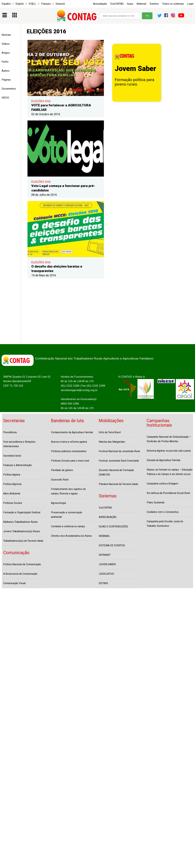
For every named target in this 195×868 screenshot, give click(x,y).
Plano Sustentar (156, 502)
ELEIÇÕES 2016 (41, 101)
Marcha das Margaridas (112, 442)
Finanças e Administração (18, 465)
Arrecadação (100, 4)
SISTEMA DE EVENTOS (112, 545)
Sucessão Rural (60, 480)
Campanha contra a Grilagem (162, 484)
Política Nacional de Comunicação (22, 564)
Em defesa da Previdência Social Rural (168, 493)
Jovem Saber (135, 69)
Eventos (154, 4)
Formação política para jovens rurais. (135, 82)
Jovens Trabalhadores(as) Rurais (22, 531)
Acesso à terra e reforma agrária (69, 442)
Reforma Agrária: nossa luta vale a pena (169, 451)
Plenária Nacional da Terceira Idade (118, 484)
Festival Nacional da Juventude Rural (119, 451)
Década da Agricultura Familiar (164, 460)
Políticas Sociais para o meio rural (70, 461)
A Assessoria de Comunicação (20, 574)
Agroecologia (58, 503)
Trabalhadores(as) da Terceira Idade (23, 541)
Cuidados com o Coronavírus (163, 512)
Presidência (10, 432)
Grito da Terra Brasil (110, 432)
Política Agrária (12, 475)
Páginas (6, 80)
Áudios (6, 71)
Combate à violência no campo (68, 526)
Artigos (6, 53)
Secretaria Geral (12, 456)
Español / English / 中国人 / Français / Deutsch (33, 4)
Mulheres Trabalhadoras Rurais (20, 522)
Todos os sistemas (173, 4)
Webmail (141, 4)
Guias (130, 4)
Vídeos (6, 44)
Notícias (6, 35)
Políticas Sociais (13, 503)
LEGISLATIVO (106, 574)
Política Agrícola (12, 484)
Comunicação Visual (14, 583)
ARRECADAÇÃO (108, 517)
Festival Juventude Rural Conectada (119, 461)
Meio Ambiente (12, 494)
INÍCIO (5, 98)
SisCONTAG (117, 4)
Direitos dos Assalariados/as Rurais (71, 536)
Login (190, 4)
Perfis (5, 62)
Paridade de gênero (62, 470)
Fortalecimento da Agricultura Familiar (72, 432)
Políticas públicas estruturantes (69, 451)
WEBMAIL (104, 536)
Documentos (9, 89)
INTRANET (105, 555)
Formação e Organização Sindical (22, 512)
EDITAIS (103, 583)
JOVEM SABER (107, 564)
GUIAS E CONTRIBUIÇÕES (113, 527)
